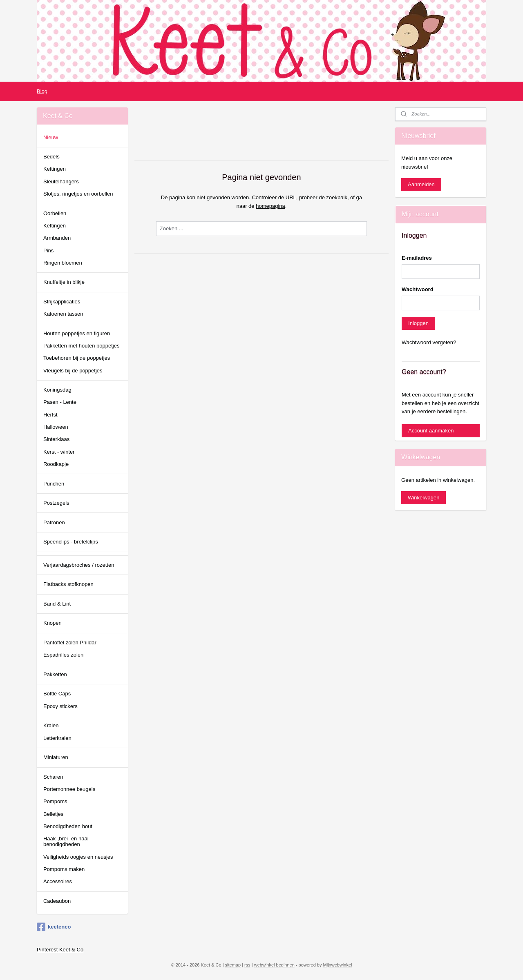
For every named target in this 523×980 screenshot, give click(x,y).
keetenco (54, 927)
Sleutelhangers (61, 182)
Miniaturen (56, 757)
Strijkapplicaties (62, 302)
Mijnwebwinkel (338, 965)
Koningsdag (57, 390)
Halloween (56, 427)
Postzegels (56, 503)
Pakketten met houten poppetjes (81, 346)
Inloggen (418, 323)
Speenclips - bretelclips (71, 542)
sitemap (233, 965)
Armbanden (57, 238)
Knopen (53, 623)
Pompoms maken (64, 869)
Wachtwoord (418, 289)
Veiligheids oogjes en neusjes (78, 857)
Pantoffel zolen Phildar (70, 643)
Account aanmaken (431, 431)
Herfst (50, 415)
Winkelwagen (424, 498)
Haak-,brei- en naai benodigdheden (66, 841)
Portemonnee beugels (69, 789)
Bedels (51, 157)
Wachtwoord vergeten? (429, 342)
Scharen (53, 777)
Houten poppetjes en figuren (77, 333)
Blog (42, 91)
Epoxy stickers (60, 706)
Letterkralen (57, 738)
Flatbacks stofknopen (68, 584)
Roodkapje (56, 464)
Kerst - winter (59, 452)
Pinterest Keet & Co (60, 950)
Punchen (54, 484)
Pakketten (55, 674)
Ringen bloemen (63, 263)
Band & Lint (57, 604)
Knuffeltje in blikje (64, 282)
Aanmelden (421, 184)
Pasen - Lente (60, 402)
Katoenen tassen (63, 314)
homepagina (270, 206)
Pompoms (55, 801)
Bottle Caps (57, 694)
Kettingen (55, 169)
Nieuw (51, 137)
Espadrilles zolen (63, 655)
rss (247, 965)
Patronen (54, 522)
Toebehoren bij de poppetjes (77, 358)
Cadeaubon (57, 901)
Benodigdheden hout (68, 826)
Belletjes (53, 814)
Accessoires (58, 881)
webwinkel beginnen (274, 965)
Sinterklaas (56, 439)
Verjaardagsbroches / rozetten (79, 565)
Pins (48, 251)
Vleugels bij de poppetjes (73, 371)
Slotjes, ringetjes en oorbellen (78, 194)
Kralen (51, 725)
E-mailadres (417, 258)
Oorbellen (55, 213)
